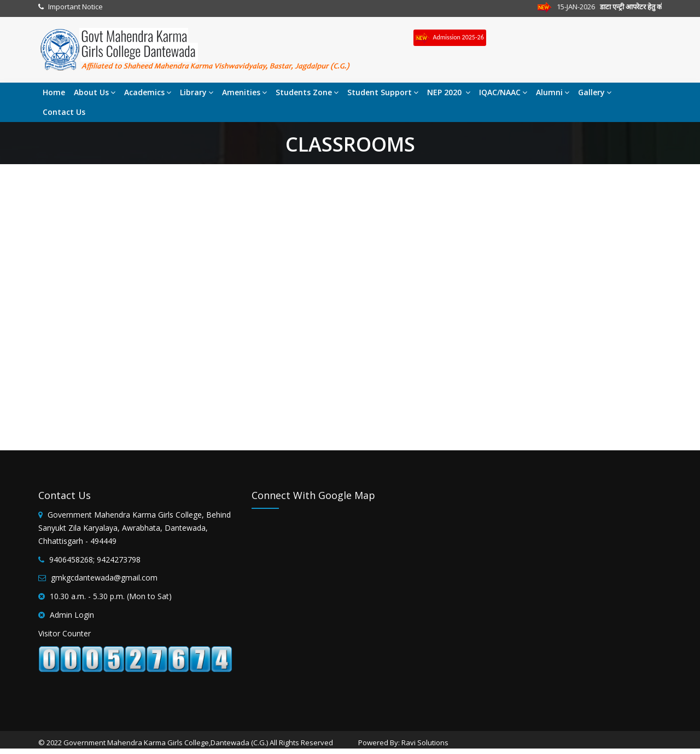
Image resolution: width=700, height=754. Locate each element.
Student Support (383, 92)
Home (54, 92)
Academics (148, 92)
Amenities (244, 92)
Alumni (553, 92)
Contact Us (64, 112)
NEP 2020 (449, 92)
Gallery (595, 92)
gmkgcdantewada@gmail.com (104, 578)
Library (197, 92)
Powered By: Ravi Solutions (403, 743)
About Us (95, 92)
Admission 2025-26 (450, 38)
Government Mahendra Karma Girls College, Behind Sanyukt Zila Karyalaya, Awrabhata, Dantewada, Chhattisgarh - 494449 (135, 528)
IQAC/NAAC (503, 92)
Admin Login (72, 615)
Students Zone (307, 92)
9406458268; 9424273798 (95, 559)
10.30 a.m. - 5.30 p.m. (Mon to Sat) (111, 596)
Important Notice (75, 7)
